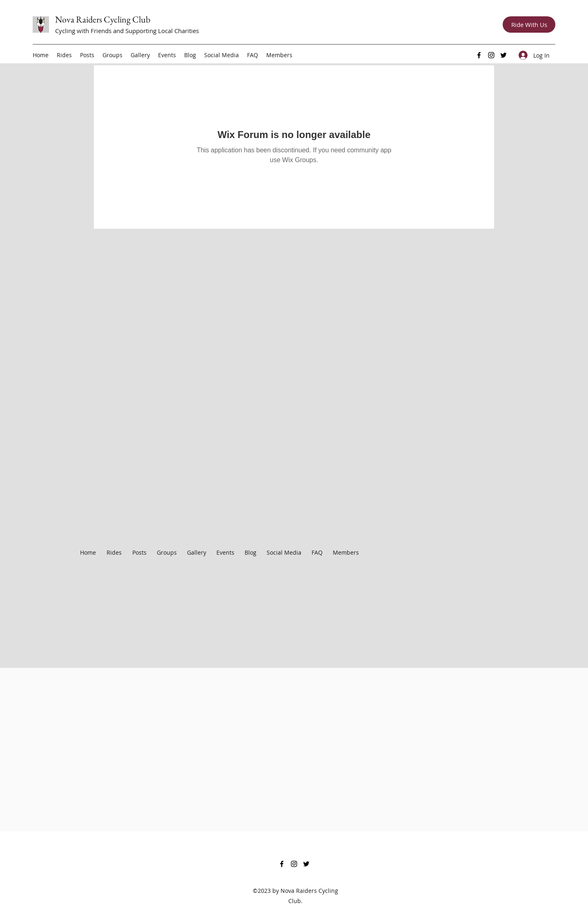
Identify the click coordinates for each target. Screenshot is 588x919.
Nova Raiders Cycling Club (103, 19)
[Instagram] (491, 55)
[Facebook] (479, 55)
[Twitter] (503, 55)
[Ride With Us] (529, 25)
